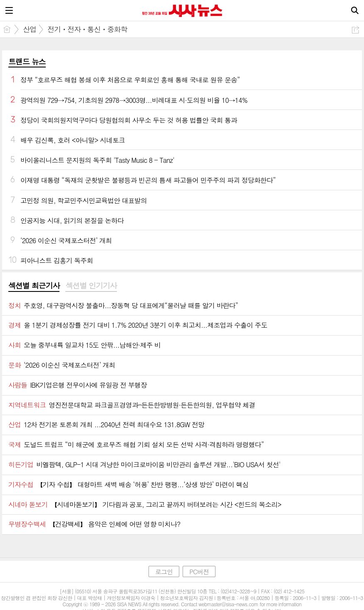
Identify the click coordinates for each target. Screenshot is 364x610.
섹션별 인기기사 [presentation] (91, 286)
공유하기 (355, 30)
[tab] (34, 286)
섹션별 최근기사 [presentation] (34, 286)
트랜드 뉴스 (27, 61)
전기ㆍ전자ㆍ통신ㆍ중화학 (87, 29)
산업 (30, 29)
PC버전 (199, 571)
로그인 (164, 571)
